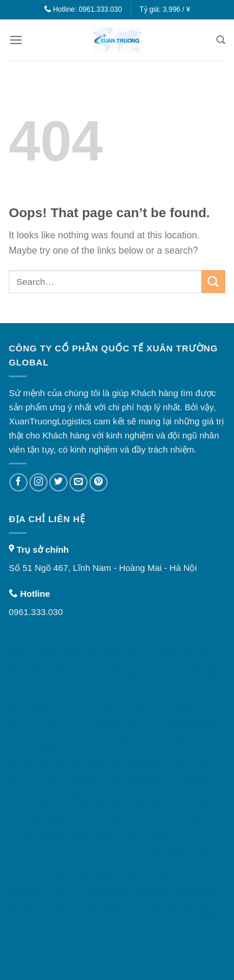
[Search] (221, 40)
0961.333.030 (100, 9)
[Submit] (213, 282)
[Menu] (16, 40)
